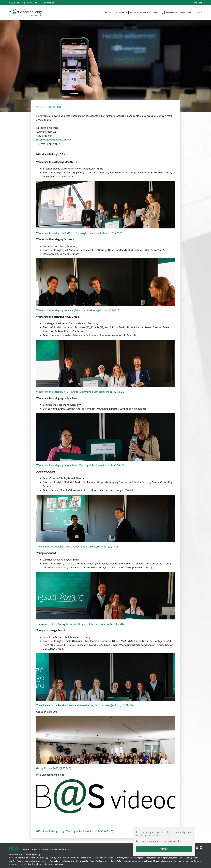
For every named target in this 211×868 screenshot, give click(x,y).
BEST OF (123, 12)
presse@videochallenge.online (53, 139)
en (200, 2)
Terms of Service (40, 849)
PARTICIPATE (111, 12)
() (79, 233)
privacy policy (175, 841)
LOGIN (199, 12)
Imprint (26, 849)
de (196, 2)
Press (68, 849)
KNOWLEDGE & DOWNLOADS (143, 12)
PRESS (191, 12)
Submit (164, 849)
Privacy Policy (57, 849)
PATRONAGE (171, 12)
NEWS (182, 12)
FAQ (161, 12)
